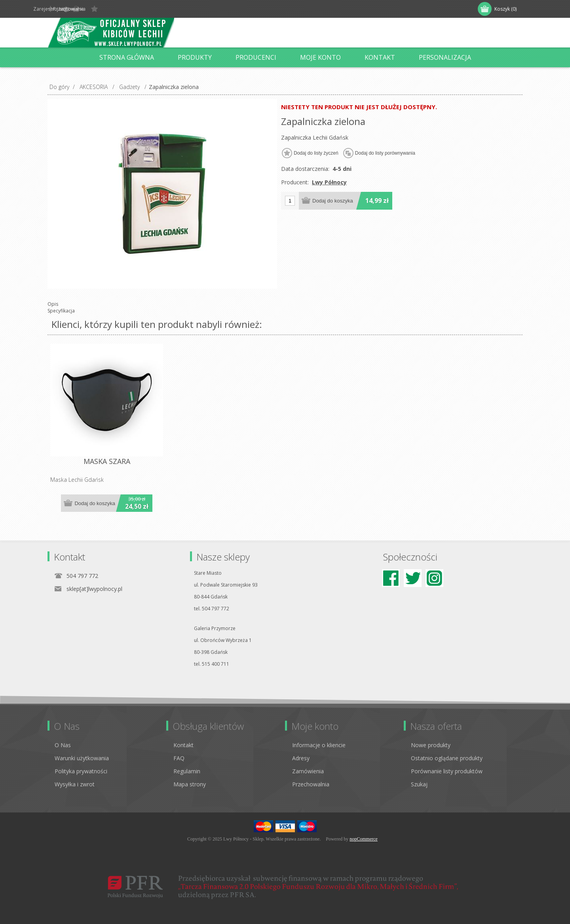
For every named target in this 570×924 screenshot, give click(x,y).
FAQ (179, 758)
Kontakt (183, 745)
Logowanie (118, 9)
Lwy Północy (329, 182)
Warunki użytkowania (82, 758)
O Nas (63, 745)
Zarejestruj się (73, 9)
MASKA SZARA (107, 462)
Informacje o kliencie (319, 745)
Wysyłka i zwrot (75, 784)
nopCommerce (364, 839)
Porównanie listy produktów (447, 771)
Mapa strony (190, 784)
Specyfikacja (61, 311)
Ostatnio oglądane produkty (447, 758)
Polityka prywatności (81, 771)
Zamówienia (308, 771)
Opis (53, 304)
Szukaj (419, 784)
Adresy (301, 758)
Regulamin (187, 771)
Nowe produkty (431, 745)
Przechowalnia (311, 784)
